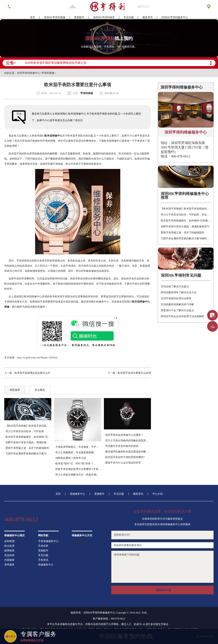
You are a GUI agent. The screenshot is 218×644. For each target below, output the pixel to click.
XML (144, 613)
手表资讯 (43, 560)
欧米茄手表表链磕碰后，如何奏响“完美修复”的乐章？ (186, 221)
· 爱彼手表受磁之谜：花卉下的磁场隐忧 (27, 448)
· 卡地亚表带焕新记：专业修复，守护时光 (77, 447)
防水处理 (9, 546)
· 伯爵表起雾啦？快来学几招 (70, 458)
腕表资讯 (148, 16)
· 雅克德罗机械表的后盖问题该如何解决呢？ (127, 452)
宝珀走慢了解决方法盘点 (175, 286)
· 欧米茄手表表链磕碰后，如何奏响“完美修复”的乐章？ (28, 437)
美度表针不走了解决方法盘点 (177, 310)
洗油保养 (9, 555)
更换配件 (79, 16)
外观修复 (9, 560)
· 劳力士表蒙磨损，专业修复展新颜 (74, 452)
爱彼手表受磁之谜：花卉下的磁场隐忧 (182, 233)
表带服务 (9, 565)
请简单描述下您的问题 (162, 567)
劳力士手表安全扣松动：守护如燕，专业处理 (186, 215)
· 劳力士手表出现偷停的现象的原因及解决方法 (127, 440)
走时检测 (9, 541)
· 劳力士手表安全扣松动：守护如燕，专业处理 (28, 431)
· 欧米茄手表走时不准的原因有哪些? (124, 457)
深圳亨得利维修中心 (29, 73)
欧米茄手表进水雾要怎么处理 (134, 373)
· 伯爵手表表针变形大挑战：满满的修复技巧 (28, 442)
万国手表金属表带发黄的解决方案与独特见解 (186, 238)
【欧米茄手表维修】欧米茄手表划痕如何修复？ (186, 209)
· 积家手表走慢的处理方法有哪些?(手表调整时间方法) (77, 469)
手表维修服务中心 (48, 541)
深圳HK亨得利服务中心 (175, 16)
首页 (33, 16)
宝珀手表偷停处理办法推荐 (176, 298)
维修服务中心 (77, 494)
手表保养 (43, 546)
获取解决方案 (163, 590)
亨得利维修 (48, 73)
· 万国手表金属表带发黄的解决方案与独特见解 (28, 454)
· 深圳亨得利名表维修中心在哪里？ (124, 435)
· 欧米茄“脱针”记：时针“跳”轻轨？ (74, 464)
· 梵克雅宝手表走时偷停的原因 (121, 446)
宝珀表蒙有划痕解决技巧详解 (177, 304)
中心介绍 (158, 494)
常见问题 (129, 16)
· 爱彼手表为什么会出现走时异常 (122, 463)
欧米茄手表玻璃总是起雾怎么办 (32, 373)
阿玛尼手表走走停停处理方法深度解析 (182, 316)
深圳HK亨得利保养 (104, 16)
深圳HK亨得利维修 (55, 16)
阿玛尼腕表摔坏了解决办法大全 (179, 292)
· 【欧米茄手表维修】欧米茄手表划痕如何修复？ (28, 426)
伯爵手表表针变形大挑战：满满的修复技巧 (185, 227)
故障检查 (9, 551)
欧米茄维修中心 (53, 136)
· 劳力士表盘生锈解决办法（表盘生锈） (76, 475)
